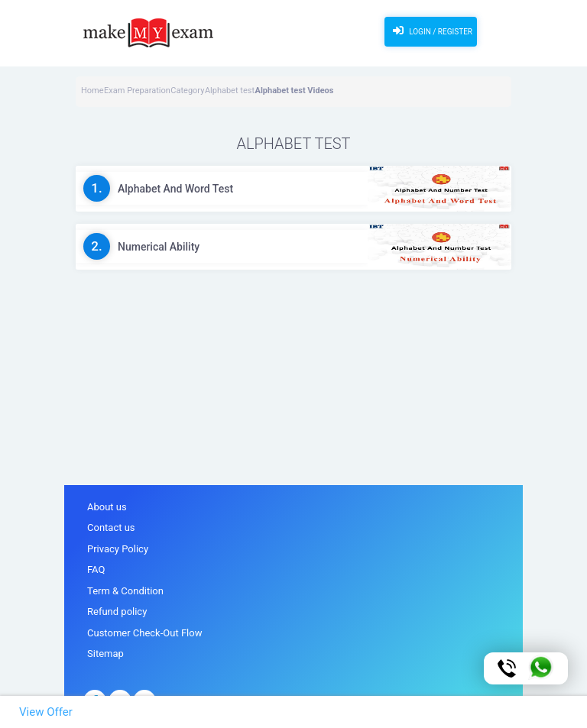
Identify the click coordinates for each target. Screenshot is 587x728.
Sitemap (105, 654)
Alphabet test (230, 91)
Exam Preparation (137, 91)
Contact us (111, 527)
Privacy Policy (118, 549)
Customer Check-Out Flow (144, 633)
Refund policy (117, 612)
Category (187, 91)
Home (92, 91)
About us (107, 507)
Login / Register (431, 31)
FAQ (96, 569)
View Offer (46, 712)
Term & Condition (125, 591)
